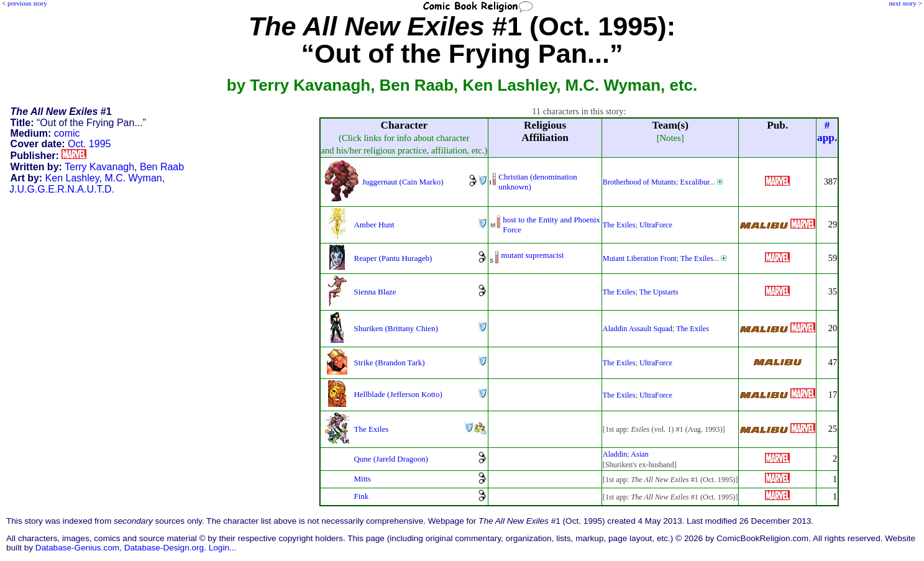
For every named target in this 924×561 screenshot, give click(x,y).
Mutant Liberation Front (640, 258)
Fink (362, 496)
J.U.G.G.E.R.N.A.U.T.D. (62, 189)
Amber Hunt (374, 225)
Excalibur (695, 182)
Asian (640, 454)
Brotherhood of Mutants (639, 182)
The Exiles (619, 225)
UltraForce (656, 225)
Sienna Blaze (375, 292)
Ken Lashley (72, 178)
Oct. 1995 (89, 144)
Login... (223, 548)
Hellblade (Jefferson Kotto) (398, 394)
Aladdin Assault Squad (638, 329)
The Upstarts (659, 292)
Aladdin (615, 454)
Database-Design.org (164, 548)
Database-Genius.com (77, 548)
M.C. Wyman (133, 178)
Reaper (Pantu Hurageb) (393, 258)
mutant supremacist (532, 255)
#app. (827, 131)
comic (67, 133)
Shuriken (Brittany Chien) (396, 328)
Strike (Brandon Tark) (390, 363)
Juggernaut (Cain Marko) (403, 182)
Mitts (363, 479)
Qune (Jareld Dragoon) (391, 459)
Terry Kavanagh (99, 167)
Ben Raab (162, 167)
